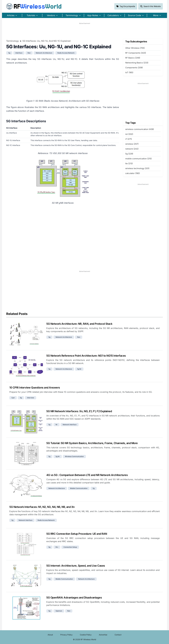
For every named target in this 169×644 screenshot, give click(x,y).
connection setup (70, 547)
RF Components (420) (136, 53)
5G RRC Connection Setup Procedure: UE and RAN (77, 534)
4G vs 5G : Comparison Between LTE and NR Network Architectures (87, 475)
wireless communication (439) (140, 129)
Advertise (103, 635)
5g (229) (129, 154)
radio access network (66, 53)
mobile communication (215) (139, 159)
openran (59, 611)
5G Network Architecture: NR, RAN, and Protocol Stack (79, 324)
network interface (70, 425)
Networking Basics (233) (137, 63)
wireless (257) (132, 144)
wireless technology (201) (137, 168)
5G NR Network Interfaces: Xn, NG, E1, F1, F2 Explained (79, 411)
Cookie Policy (86, 635)
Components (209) (134, 68)
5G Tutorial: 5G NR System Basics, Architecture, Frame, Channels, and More (92, 443)
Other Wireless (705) (135, 48)
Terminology (12, 41)
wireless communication (74, 456)
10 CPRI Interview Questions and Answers (35, 388)
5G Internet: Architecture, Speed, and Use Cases (76, 566)
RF (34, 6)
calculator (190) (132, 173)
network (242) (132, 149)
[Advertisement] (84, 31)
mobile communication (79, 488)
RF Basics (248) (133, 58)
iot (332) (129, 134)
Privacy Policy (66, 635)
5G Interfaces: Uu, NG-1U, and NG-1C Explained (46, 41)
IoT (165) (129, 72)
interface (19, 53)
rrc (57, 547)
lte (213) (129, 163)
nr (57, 425)
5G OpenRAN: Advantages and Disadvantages (74, 598)
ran (29, 53)
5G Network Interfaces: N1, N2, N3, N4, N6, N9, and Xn (42, 507)
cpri (13, 398)
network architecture (44, 53)
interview (31, 398)
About (50, 635)
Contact (118, 635)
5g (9, 53)
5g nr (79, 369)
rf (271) (129, 139)
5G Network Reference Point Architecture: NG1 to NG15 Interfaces (86, 356)
